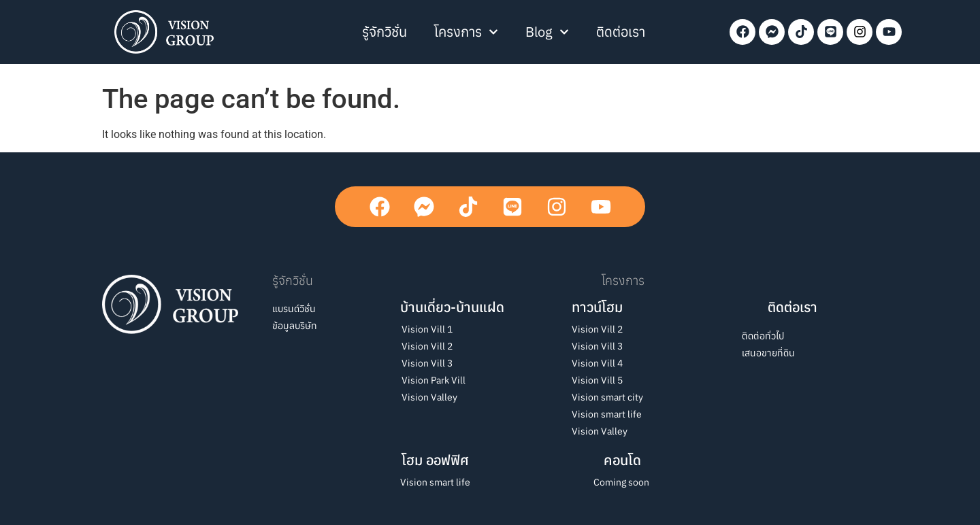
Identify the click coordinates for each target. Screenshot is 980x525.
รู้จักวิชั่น (385, 32)
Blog (547, 32)
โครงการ (466, 32)
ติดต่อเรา (621, 32)
